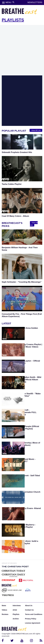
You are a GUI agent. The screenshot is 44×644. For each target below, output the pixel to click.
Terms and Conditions (34, 614)
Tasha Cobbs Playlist (12, 184)
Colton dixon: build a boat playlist (28, 542)
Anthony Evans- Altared (30, 508)
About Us (29, 606)
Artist (15, 610)
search (13, 2)
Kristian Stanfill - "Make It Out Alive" (30, 395)
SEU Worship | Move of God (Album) (29, 444)
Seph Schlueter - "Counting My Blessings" (22, 282)
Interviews (17, 606)
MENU (8, 2)
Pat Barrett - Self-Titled (29, 476)
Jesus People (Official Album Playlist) (29, 428)
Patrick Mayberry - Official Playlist (27, 526)
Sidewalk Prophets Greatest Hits (17, 152)
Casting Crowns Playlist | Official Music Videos (30, 346)
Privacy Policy (31, 619)
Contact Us (29, 610)
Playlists (16, 614)
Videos (4, 610)
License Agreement (33, 623)
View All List (36, 130)
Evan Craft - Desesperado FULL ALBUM (28, 412)
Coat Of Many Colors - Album (15, 216)
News (4, 606)
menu (3, 3)
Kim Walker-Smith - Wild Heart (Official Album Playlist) (30, 380)
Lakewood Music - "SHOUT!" (27, 460)
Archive (16, 619)
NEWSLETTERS (35, 2)
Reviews (5, 614)
